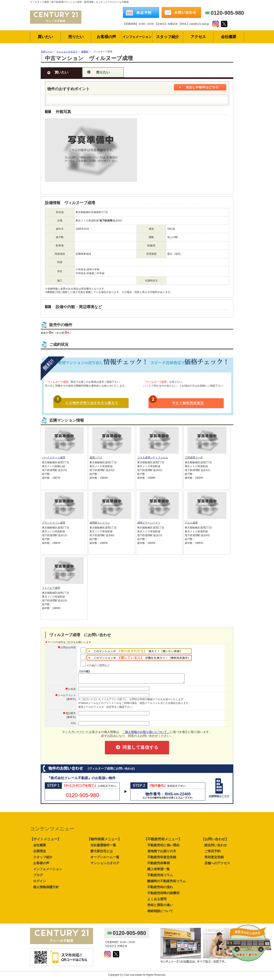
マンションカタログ (105, 865)
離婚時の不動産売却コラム (167, 883)
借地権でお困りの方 (162, 853)
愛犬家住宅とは (102, 853)
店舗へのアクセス (217, 865)
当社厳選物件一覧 (103, 847)
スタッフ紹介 (43, 859)
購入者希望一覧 (159, 871)
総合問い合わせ (216, 847)
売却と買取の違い (160, 907)
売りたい (103, 72)
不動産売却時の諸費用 (163, 895)
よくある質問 (157, 901)
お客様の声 (41, 865)
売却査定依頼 (214, 859)
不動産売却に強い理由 (163, 847)
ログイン (40, 883)
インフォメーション (48, 871)
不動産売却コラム (160, 877)
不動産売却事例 (159, 865)
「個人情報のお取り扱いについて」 (146, 734)
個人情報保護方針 (46, 889)
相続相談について (160, 913)
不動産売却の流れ (160, 889)
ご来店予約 (212, 853)
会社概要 (40, 847)
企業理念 (40, 853)
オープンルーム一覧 (105, 859)
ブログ (38, 877)
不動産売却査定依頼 (162, 859)
